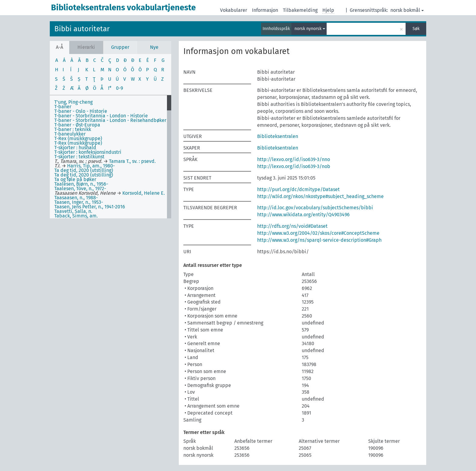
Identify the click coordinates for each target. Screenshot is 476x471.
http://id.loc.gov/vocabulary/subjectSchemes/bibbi (315, 208)
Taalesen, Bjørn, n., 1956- (81, 184)
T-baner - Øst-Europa (77, 125)
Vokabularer (234, 10)
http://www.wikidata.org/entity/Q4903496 (303, 215)
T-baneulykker (70, 134)
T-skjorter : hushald (75, 148)
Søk (416, 29)
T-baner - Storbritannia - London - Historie (101, 116)
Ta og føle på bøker (75, 179)
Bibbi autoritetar (82, 29)
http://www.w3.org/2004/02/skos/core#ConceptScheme (318, 233)
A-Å (59, 47)
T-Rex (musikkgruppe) (78, 138)
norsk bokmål (407, 10)
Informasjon (265, 10)
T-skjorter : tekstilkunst (79, 157)
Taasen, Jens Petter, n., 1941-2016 (90, 207)
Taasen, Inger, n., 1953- (79, 202)
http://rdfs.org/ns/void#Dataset (292, 226)
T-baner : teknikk (73, 129)
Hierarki (86, 47)
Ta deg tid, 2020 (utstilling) (84, 170)
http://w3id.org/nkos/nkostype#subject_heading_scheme (320, 196)
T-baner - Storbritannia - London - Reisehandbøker (110, 120)
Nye (154, 47)
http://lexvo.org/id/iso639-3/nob (294, 166)
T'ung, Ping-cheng (73, 102)
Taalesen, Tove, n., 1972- (80, 188)
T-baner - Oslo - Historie (81, 111)
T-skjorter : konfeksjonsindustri (88, 152)
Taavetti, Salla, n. (73, 211)
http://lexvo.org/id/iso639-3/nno (294, 159)
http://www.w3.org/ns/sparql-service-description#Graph (319, 240)
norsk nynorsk (310, 29)
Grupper (120, 47)
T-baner (63, 107)
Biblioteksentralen (278, 136)
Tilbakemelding (300, 10)
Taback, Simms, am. (76, 216)
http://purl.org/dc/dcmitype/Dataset (298, 189)
